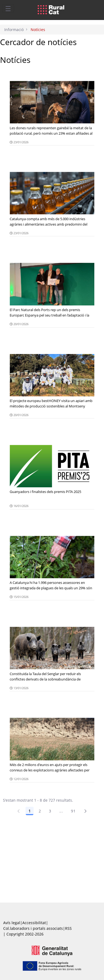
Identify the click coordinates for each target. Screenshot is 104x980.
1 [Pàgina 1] (30, 811)
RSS (68, 928)
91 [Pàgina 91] (73, 811)
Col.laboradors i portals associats (33, 928)
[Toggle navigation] (8, 8)
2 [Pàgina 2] (40, 811)
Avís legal (12, 923)
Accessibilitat (34, 923)
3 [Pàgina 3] (50, 811)
